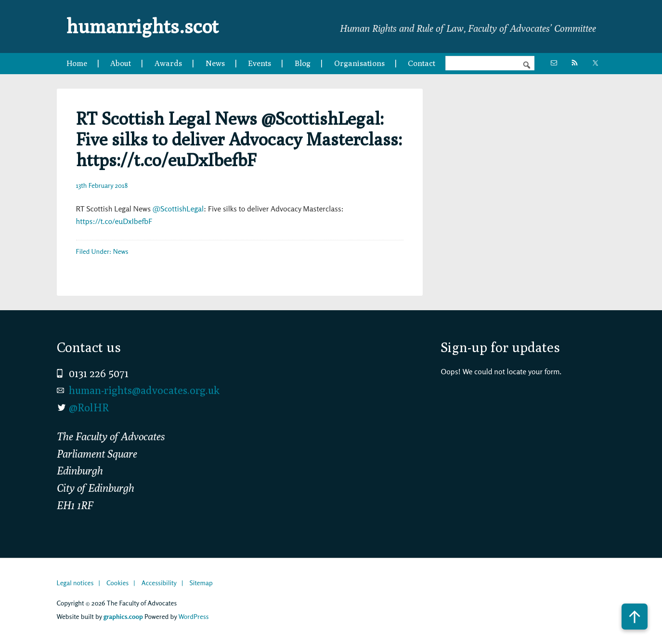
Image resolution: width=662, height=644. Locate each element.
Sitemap (201, 583)
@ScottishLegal (178, 209)
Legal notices (75, 583)
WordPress (193, 616)
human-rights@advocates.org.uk (144, 390)
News (121, 251)
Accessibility (159, 583)
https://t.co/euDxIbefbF (114, 221)
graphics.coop (123, 616)
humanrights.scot (143, 26)
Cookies (117, 583)
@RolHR (89, 407)
